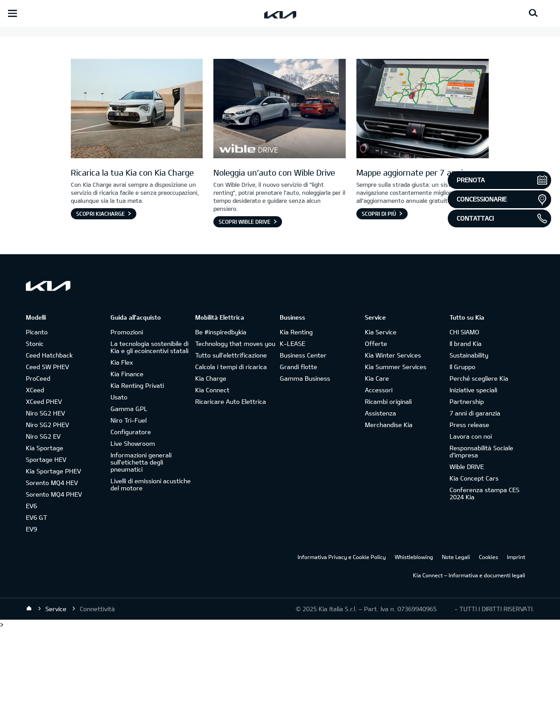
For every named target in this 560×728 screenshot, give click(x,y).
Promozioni (127, 430)
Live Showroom (133, 542)
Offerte (376, 442)
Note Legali (456, 655)
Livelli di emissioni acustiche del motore (151, 583)
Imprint (516, 655)
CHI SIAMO (464, 430)
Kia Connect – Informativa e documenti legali (469, 674)
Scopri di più (379, 312)
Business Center (303, 454)
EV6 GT (37, 616)
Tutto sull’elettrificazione (231, 454)
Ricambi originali (388, 500)
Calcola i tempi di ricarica (231, 465)
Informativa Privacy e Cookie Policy (342, 655)
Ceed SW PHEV (47, 465)
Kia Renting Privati (137, 484)
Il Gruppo (462, 465)
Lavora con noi (471, 535)
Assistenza (380, 512)
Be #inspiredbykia (221, 430)
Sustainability (469, 454)
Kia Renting (296, 430)
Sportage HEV (46, 558)
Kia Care (377, 477)
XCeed (35, 488)
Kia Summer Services (396, 465)
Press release (469, 523)
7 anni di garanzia (475, 512)
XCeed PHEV (44, 500)
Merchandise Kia (389, 523)
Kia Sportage (45, 546)
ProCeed (38, 477)
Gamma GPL (129, 507)
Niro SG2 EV (43, 535)
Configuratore (131, 530)
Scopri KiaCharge (100, 312)
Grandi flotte (298, 465)
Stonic (35, 442)
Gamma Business (305, 477)
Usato (119, 496)
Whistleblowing (414, 655)
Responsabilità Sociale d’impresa (481, 550)
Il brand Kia (466, 442)
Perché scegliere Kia (479, 477)
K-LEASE (292, 442)
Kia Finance (127, 472)
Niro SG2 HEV (45, 512)
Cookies (488, 655)
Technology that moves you (235, 442)
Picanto (37, 430)
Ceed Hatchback (49, 454)
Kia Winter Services (393, 454)
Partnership (467, 500)
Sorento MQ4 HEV (52, 581)
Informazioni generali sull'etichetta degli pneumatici (141, 561)
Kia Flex (122, 461)
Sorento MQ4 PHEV (54, 593)
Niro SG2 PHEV (47, 523)
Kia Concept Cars (474, 577)
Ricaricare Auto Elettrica (231, 500)
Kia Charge (211, 477)
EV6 (31, 604)
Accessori (379, 488)
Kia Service (381, 430)
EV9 (31, 627)
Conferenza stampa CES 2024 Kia (484, 592)
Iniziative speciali (473, 488)
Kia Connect (212, 488)
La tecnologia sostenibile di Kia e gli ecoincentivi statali (149, 446)
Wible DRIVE (467, 565)
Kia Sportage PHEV (53, 570)
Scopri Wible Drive (245, 320)
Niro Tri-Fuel (129, 519)
